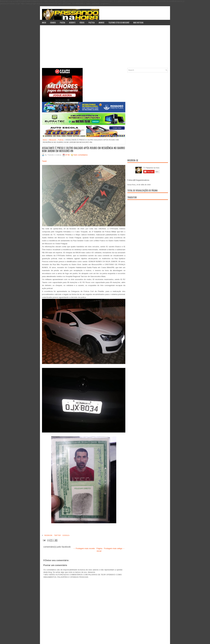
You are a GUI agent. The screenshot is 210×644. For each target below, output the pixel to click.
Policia (61, 140)
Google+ (66, 535)
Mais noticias (138, 23)
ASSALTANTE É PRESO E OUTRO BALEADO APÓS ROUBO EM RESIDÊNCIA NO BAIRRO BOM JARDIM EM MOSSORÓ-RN (83, 149)
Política (92, 23)
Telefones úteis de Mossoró (119, 23)
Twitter (57, 535)
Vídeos (82, 23)
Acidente (72, 23)
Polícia (62, 23)
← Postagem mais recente (84, 548)
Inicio (44, 23)
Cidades (53, 23)
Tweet (44, 161)
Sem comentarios (81, 155)
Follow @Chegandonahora (138, 180)
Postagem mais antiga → (114, 548)
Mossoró (53, 140)
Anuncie (101, 23)
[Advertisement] (105, 48)
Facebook (48, 535)
